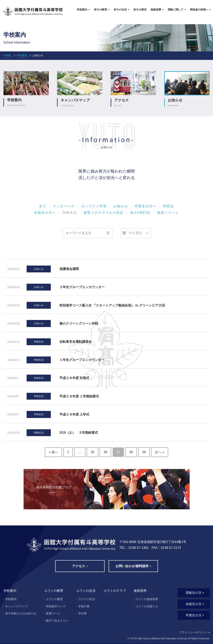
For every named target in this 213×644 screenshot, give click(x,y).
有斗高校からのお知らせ (21, 613)
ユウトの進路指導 (147, 599)
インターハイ (64, 206)
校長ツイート (168, 213)
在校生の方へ (45, 213)
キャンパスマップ (17, 606)
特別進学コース (56, 606)
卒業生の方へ (145, 206)
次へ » (159, 452)
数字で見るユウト (57, 621)
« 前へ (53, 452)
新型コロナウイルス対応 (104, 213)
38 (131, 452)
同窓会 (168, 206)
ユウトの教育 (54, 599)
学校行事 (84, 606)
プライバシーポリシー (193, 632)
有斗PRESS (140, 213)
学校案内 (22, 55)
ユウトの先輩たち (147, 606)
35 (92, 452)
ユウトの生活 (87, 599)
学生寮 (82, 613)
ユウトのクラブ (115, 591)
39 (144, 452)
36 (105, 452)
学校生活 (70, 213)
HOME (7, 55)
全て (43, 206)
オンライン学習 (94, 206)
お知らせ (121, 206)
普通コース (53, 613)
